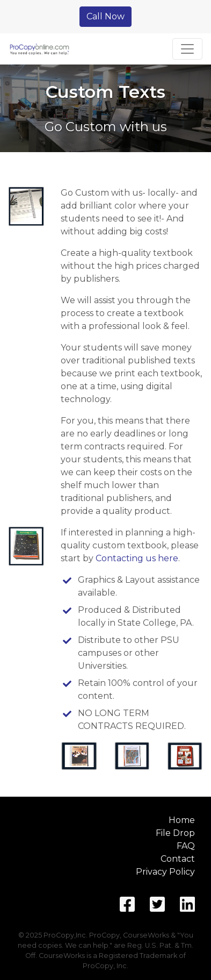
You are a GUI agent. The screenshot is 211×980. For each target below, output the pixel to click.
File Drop (175, 833)
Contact (178, 859)
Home (182, 820)
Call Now (105, 16)
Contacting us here (137, 558)
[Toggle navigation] (187, 49)
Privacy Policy (165, 872)
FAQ (186, 846)
